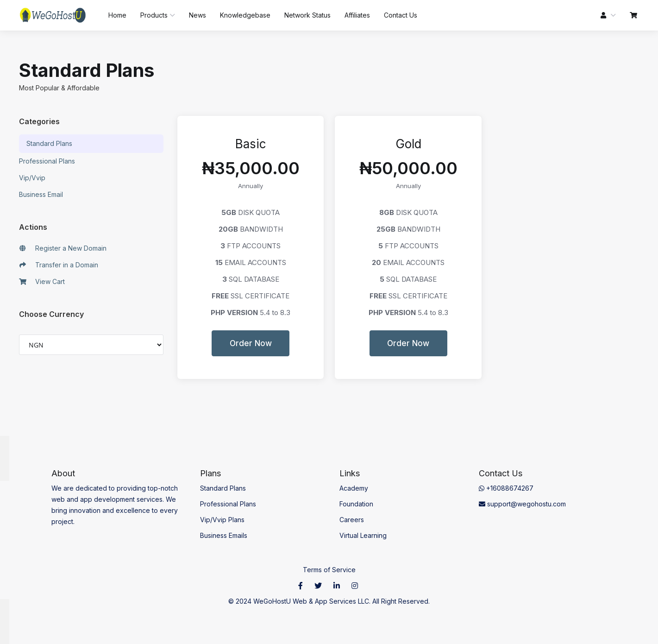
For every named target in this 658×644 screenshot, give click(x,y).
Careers (352, 520)
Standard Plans (49, 143)
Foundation (356, 504)
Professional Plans (47, 161)
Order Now (251, 343)
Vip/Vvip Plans (222, 520)
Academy (354, 488)
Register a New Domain (63, 248)
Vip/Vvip (32, 178)
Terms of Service (329, 570)
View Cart (42, 282)
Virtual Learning (363, 535)
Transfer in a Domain (59, 265)
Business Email (41, 194)
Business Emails (224, 535)
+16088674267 (506, 488)
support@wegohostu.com (522, 504)
